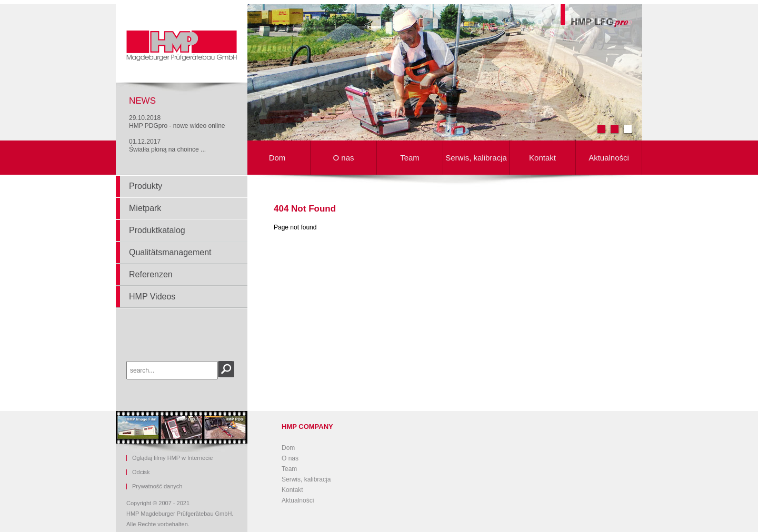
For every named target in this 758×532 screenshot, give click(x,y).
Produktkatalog (157, 230)
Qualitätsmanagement (170, 252)
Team (410, 158)
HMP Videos (152, 297)
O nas (343, 158)
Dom (277, 158)
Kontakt (542, 158)
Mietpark (145, 208)
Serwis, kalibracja (476, 158)
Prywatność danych (157, 486)
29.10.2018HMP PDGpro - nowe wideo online (177, 122)
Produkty (146, 186)
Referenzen (151, 274)
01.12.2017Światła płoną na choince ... (167, 145)
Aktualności (609, 158)
